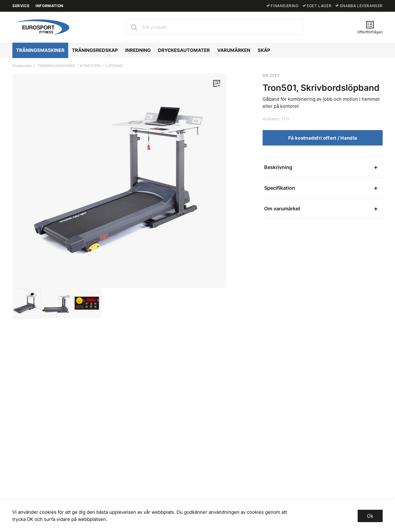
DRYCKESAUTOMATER (184, 50)
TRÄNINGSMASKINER (40, 50)
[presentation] (25, 303)
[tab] (25, 303)
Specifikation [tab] (280, 188)
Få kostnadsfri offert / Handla (323, 138)
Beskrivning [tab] (278, 167)
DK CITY (271, 75)
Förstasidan (22, 66)
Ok (370, 516)
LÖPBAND (114, 66)
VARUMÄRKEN (234, 50)
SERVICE (21, 6)
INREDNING (138, 50)
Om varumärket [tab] (282, 209)
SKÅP (264, 50)
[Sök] (134, 27)
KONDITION (90, 66)
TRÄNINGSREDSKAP (95, 50)
